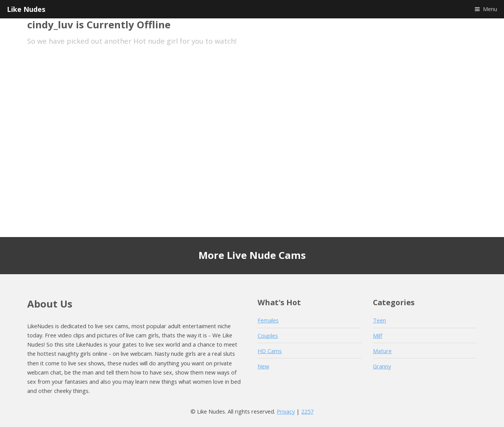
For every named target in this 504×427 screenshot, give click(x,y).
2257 (307, 411)
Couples (268, 335)
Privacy (286, 411)
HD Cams (270, 351)
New (263, 366)
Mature (382, 351)
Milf (378, 335)
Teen (379, 320)
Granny (382, 366)
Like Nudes (26, 9)
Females (268, 320)
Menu (490, 9)
